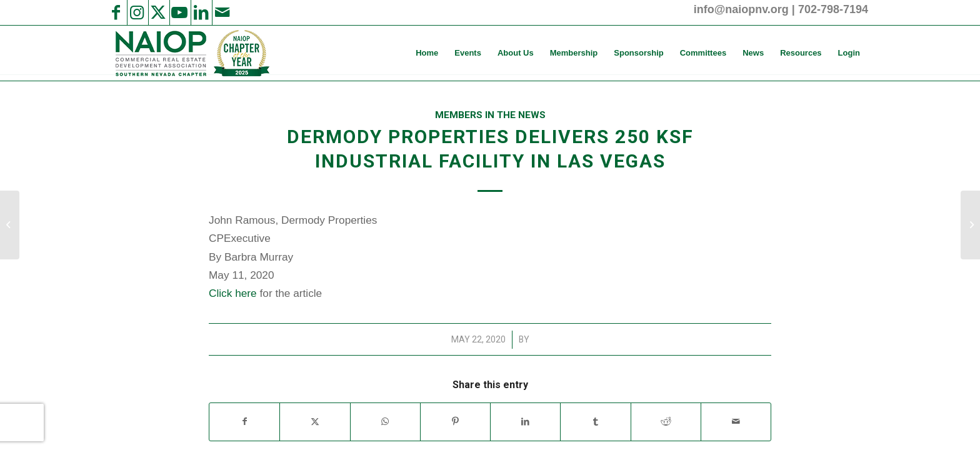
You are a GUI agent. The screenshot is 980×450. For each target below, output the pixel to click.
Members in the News (490, 115)
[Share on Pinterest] (455, 422)
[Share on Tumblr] (595, 422)
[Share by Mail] (736, 422)
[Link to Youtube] (179, 12)
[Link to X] (158, 12)
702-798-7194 (833, 9)
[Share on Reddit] (666, 422)
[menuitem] (427, 53)
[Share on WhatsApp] (385, 422)
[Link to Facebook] (116, 12)
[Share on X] (315, 422)
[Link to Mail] (222, 12)
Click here (233, 293)
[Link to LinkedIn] (201, 12)
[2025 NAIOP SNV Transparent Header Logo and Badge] (191, 53)
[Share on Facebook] (244, 422)
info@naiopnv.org (741, 9)
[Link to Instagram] (137, 12)
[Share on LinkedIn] (525, 422)
